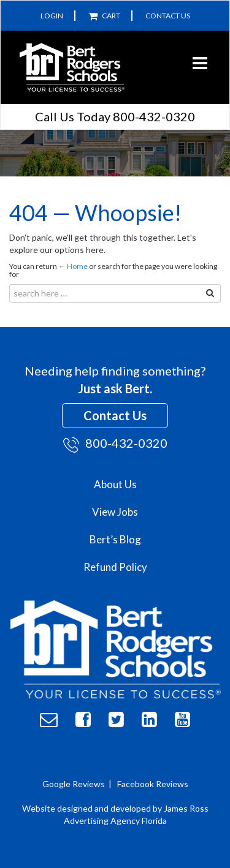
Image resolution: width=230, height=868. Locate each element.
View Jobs (115, 512)
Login (52, 16)
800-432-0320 (115, 444)
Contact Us (168, 16)
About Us (115, 484)
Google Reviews (74, 784)
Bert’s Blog (115, 539)
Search (200, 294)
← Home (73, 266)
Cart (104, 16)
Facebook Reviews (153, 784)
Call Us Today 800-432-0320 (115, 116)
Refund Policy (115, 567)
